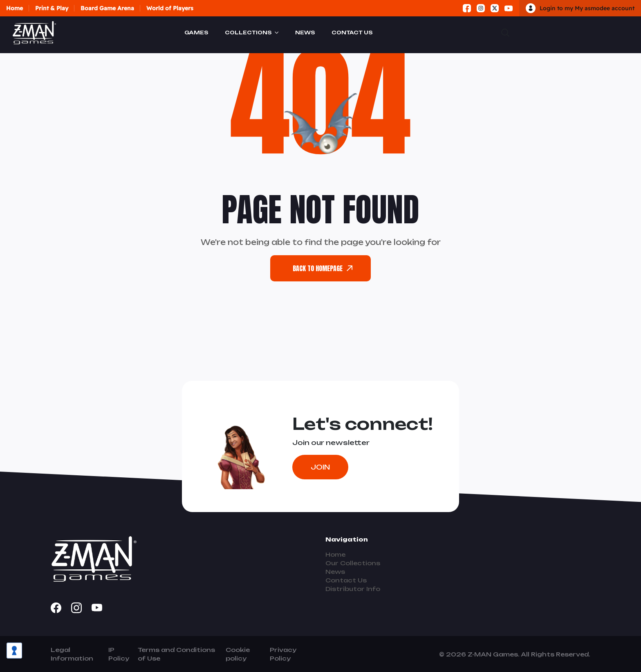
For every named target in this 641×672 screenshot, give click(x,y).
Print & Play (52, 8)
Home (15, 8)
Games (196, 33)
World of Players (170, 8)
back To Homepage (323, 268)
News (305, 33)
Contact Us (352, 33)
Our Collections (353, 563)
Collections (248, 33)
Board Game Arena (107, 8)
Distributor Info (353, 589)
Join (320, 467)
